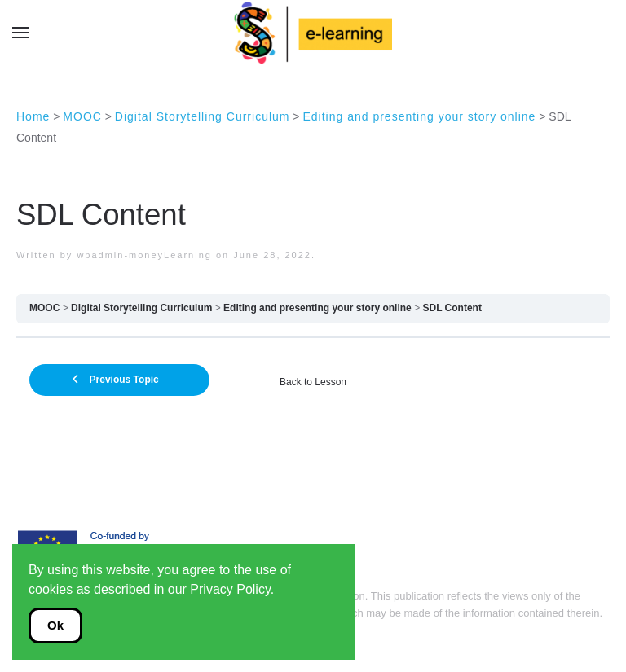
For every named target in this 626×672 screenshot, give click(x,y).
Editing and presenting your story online (317, 308)
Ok (55, 625)
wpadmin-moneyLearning (144, 255)
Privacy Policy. (232, 589)
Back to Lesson (313, 382)
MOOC (44, 308)
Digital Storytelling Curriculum (141, 308)
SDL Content (452, 308)
